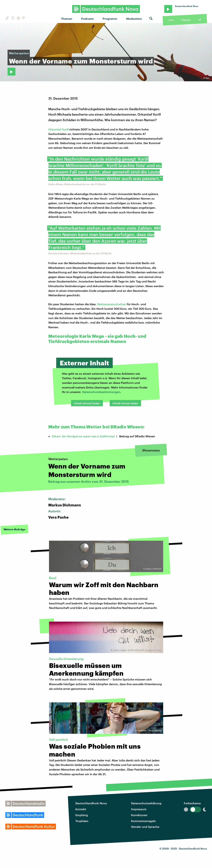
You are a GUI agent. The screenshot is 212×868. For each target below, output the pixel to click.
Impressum (139, 809)
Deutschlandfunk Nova (91, 803)
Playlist (186, 20)
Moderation (134, 19)
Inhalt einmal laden (87, 403)
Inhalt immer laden (125, 403)
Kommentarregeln (143, 821)
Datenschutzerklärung (146, 803)
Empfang (82, 815)
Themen (67, 19)
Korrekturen (139, 815)
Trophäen (82, 821)
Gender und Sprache (145, 827)
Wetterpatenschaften (112, 304)
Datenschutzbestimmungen (101, 392)
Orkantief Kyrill (58, 129)
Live (171, 20)
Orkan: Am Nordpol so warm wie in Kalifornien (83, 436)
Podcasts (87, 19)
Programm (110, 19)
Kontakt (81, 809)
